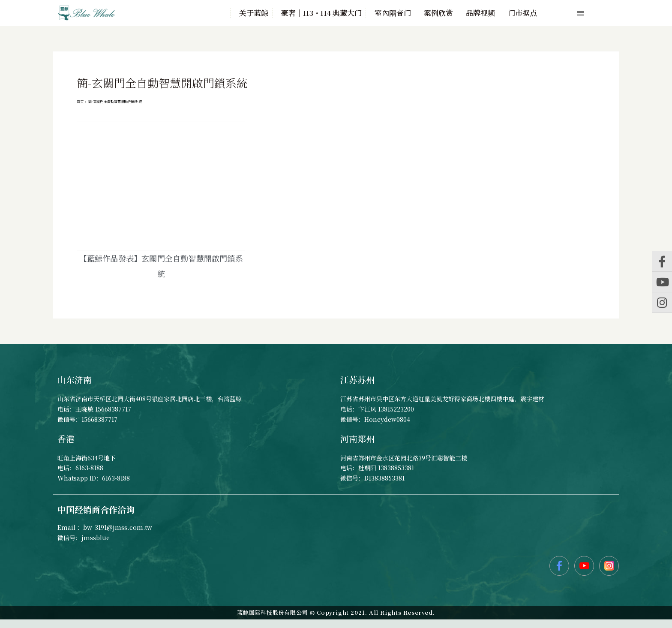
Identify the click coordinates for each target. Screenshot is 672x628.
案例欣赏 (438, 13)
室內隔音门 (393, 13)
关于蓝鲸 (254, 13)
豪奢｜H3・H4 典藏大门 (321, 13)
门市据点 (522, 13)
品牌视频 (480, 13)
